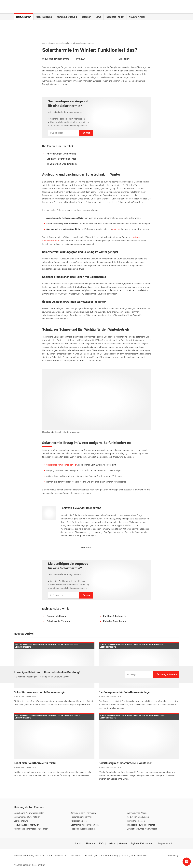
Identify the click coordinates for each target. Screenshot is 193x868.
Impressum (61, 856)
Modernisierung (44, 17)
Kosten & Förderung (67, 17)
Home (45, 43)
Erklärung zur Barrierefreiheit (135, 856)
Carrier (41, 865)
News (98, 17)
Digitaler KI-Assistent (142, 843)
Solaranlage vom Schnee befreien (62, 465)
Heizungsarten (24, 17)
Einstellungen (92, 856)
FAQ (102, 843)
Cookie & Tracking (109, 856)
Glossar (124, 843)
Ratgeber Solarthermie (67, 43)
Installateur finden (115, 17)
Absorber (116, 229)
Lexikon (112, 843)
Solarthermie (52, 43)
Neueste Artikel (137, 17)
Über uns (91, 843)
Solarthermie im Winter (85, 43)
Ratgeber (86, 17)
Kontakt (79, 843)
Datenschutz (76, 856)
